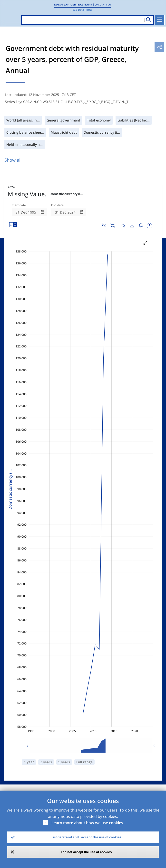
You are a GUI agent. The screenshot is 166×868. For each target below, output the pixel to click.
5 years (64, 762)
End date (58, 205)
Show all (13, 160)
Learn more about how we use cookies (87, 823)
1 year (29, 762)
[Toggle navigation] (159, 20)
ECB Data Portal (82, 10)
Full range (84, 762)
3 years (46, 762)
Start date (19, 205)
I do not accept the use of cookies (86, 852)
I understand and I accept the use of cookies (86, 837)
